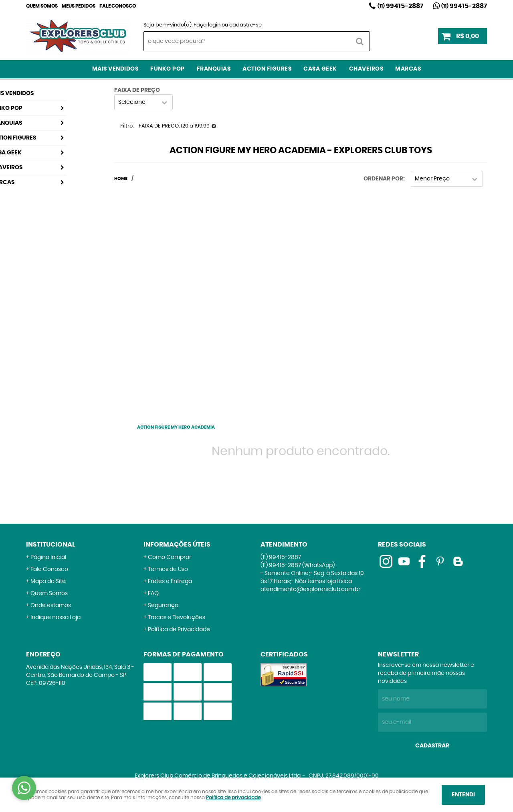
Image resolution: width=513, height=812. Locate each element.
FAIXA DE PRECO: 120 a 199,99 (174, 126)
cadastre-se (245, 25)
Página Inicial (48, 557)
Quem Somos (42, 6)
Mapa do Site (48, 581)
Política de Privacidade (179, 630)
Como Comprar (170, 557)
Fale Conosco (118, 6)
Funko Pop (168, 69)
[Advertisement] (176, 300)
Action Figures (267, 69)
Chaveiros (366, 69)
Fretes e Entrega (170, 581)
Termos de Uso (168, 569)
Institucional (51, 545)
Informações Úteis (177, 545)
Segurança (163, 605)
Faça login (207, 25)
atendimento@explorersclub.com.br (310, 589)
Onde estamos (51, 605)
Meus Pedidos (79, 6)
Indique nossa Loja (56, 618)
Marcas (408, 69)
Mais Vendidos (115, 69)
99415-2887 (400, 6)
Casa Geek (320, 69)
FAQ (153, 593)
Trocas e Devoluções (177, 618)
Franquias (214, 69)
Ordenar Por (383, 179)
